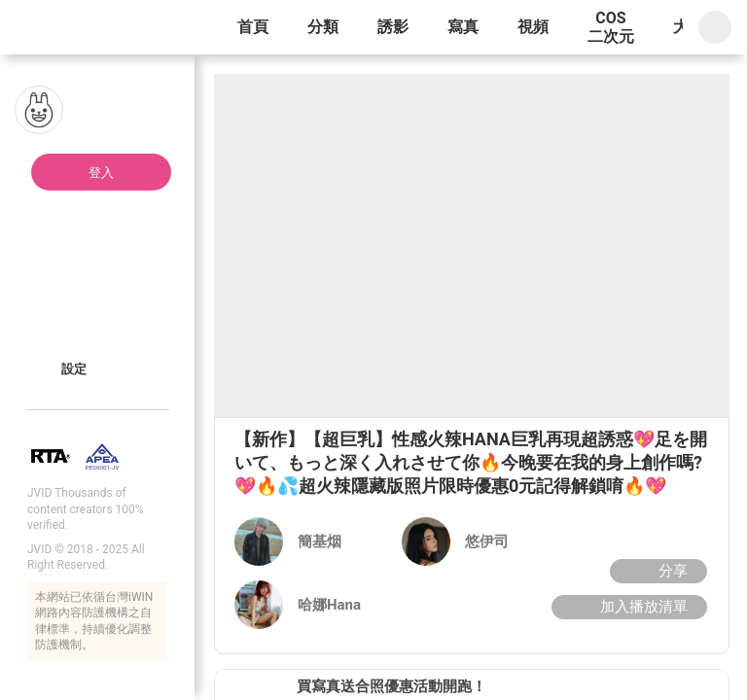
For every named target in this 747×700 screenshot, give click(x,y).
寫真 (463, 27)
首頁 (253, 27)
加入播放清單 (627, 607)
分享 (656, 571)
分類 (323, 27)
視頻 (533, 27)
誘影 (393, 27)
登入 (101, 173)
